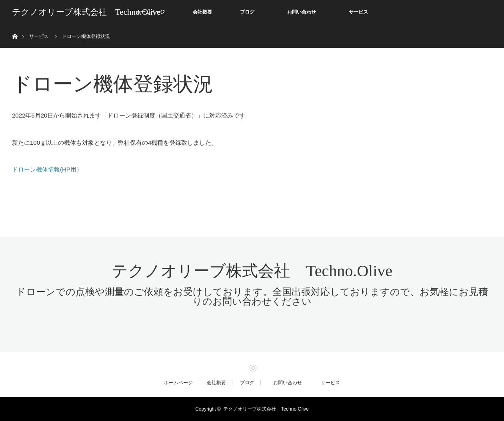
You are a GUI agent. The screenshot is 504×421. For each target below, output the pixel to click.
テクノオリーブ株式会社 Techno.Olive (86, 12)
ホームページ (178, 383)
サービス (358, 12)
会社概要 (202, 12)
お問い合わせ (306, 12)
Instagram (252, 366)
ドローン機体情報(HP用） (47, 169)
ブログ (247, 12)
